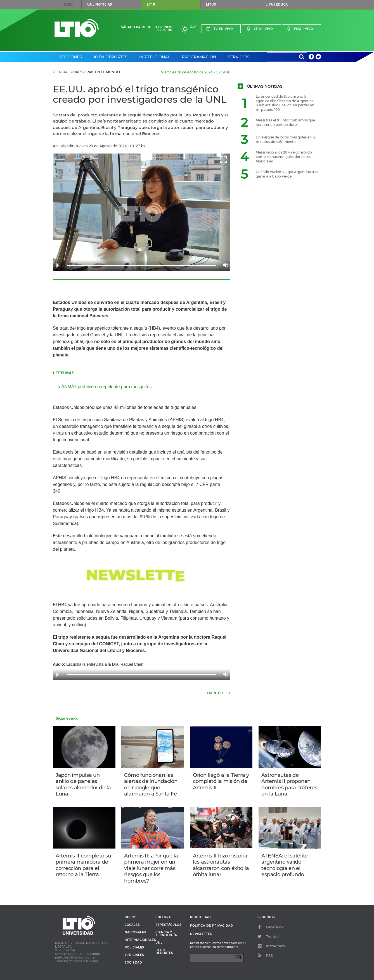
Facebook (271, 927)
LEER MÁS (64, 373)
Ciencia (60, 72)
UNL (68, 4)
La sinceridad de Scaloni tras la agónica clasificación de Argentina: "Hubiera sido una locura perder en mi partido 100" (285, 103)
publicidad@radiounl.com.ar (75, 958)
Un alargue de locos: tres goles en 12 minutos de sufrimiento (286, 139)
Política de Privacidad (211, 926)
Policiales (134, 948)
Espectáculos (168, 925)
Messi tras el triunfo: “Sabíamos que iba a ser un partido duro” (285, 122)
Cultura (163, 917)
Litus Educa (277, 4)
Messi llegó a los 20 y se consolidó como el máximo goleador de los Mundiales (284, 157)
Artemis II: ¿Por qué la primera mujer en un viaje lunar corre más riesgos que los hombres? (151, 868)
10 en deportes (164, 952)
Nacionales (135, 933)
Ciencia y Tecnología (166, 934)
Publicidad (200, 917)
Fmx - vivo (300, 29)
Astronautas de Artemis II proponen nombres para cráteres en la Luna (289, 785)
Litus (211, 4)
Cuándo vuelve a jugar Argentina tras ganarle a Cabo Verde (287, 174)
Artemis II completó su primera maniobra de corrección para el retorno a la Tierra (83, 865)
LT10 (151, 4)
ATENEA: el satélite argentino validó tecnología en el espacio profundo (285, 865)
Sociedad (133, 963)
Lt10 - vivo (260, 29)
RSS (265, 955)
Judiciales (134, 955)
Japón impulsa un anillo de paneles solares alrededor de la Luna (83, 785)
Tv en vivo (219, 29)
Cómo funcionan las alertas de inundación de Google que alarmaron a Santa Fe (151, 785)
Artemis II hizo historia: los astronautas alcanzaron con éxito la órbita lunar (221, 865)
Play (58, 265)
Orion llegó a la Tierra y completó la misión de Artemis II (221, 781)
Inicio (130, 917)
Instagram (271, 946)
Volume (224, 265)
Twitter (268, 936)
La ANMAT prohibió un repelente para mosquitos (104, 387)
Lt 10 (77, 28)
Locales (132, 925)
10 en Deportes (111, 57)
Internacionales (138, 940)
